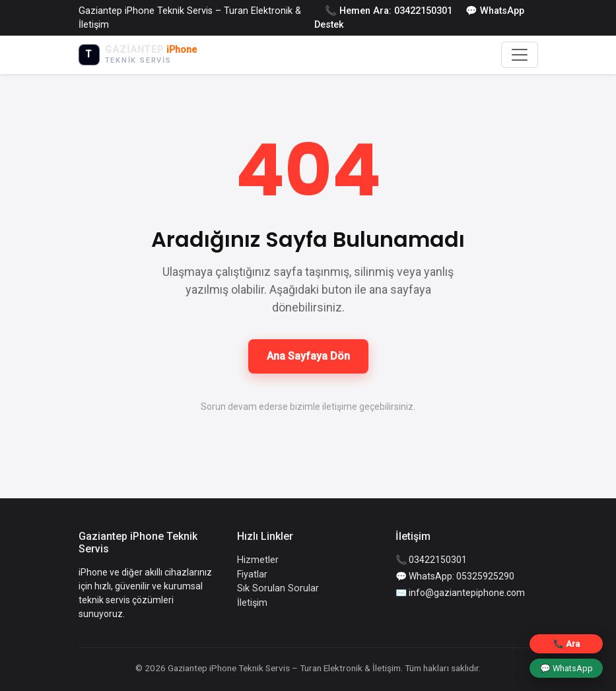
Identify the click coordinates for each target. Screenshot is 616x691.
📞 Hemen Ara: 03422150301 (389, 11)
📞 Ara (566, 644)
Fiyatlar (252, 575)
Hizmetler (258, 560)
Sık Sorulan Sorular (278, 588)
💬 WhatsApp (566, 668)
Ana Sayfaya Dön (308, 356)
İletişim (252, 603)
